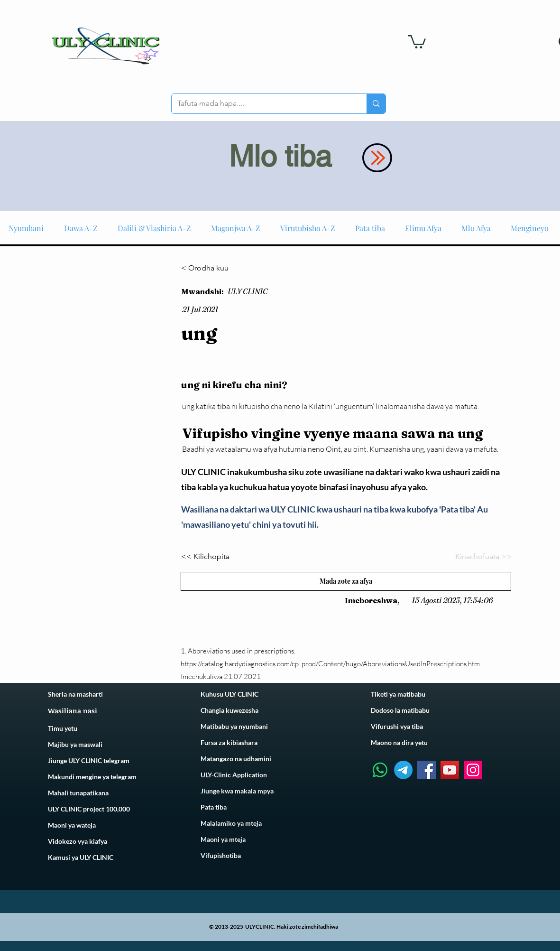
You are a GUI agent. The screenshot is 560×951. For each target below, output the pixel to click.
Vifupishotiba (221, 855)
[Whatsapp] (380, 770)
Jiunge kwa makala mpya (237, 791)
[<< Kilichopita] (212, 557)
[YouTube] (450, 770)
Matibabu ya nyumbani (234, 726)
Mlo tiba (280, 156)
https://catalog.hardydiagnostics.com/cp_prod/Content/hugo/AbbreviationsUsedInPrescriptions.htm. (331, 664)
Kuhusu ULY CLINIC (230, 694)
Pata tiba (214, 807)
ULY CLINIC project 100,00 (87, 809)
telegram (123, 777)
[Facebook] (427, 770)
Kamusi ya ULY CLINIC (81, 857)
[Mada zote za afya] (346, 581)
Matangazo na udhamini (236, 759)
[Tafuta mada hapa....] (262, 104)
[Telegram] (403, 770)
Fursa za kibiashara (229, 742)
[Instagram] (473, 770)
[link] (417, 41)
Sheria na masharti (75, 694)
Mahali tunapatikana (78, 793)
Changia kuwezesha (230, 710)
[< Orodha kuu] (212, 268)
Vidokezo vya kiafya (78, 841)
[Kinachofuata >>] (480, 557)
